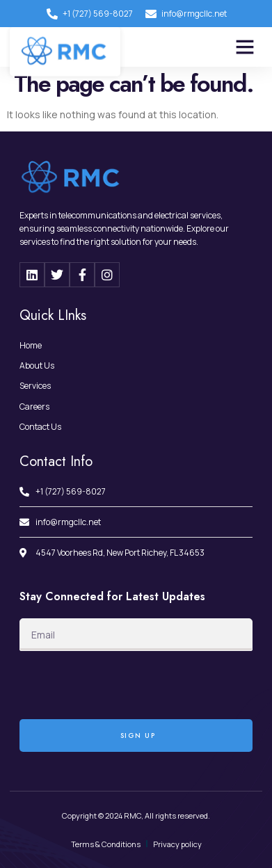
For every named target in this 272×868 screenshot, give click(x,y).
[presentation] (125, 685)
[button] (245, 47)
